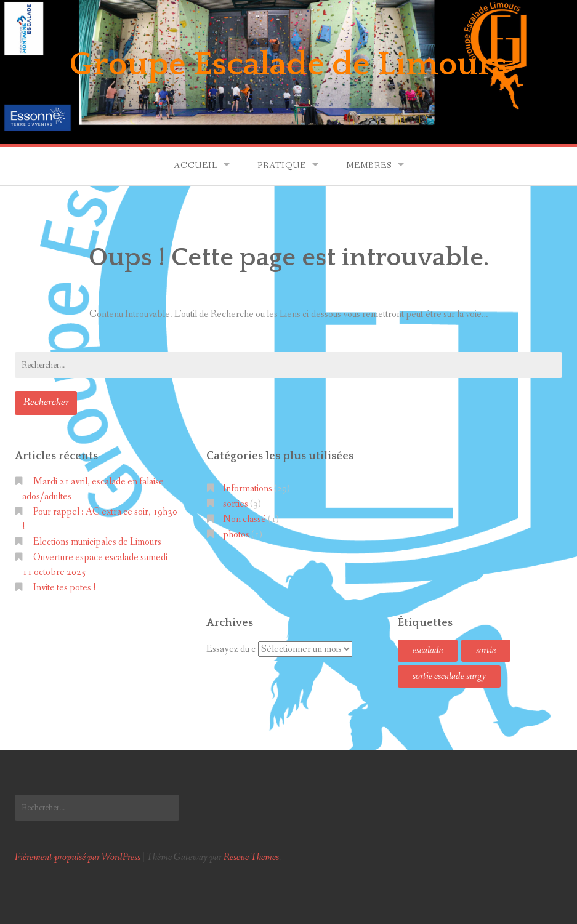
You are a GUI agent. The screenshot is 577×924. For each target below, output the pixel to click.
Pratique (282, 166)
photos (236, 535)
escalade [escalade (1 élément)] (428, 650)
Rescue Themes (251, 857)
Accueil (196, 166)
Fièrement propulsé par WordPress (78, 857)
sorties (236, 504)
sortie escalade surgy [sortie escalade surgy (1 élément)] (449, 676)
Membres (369, 166)
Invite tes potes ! (65, 588)
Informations (248, 488)
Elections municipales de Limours (97, 542)
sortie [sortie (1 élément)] (486, 650)
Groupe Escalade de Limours (288, 65)
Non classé (244, 519)
